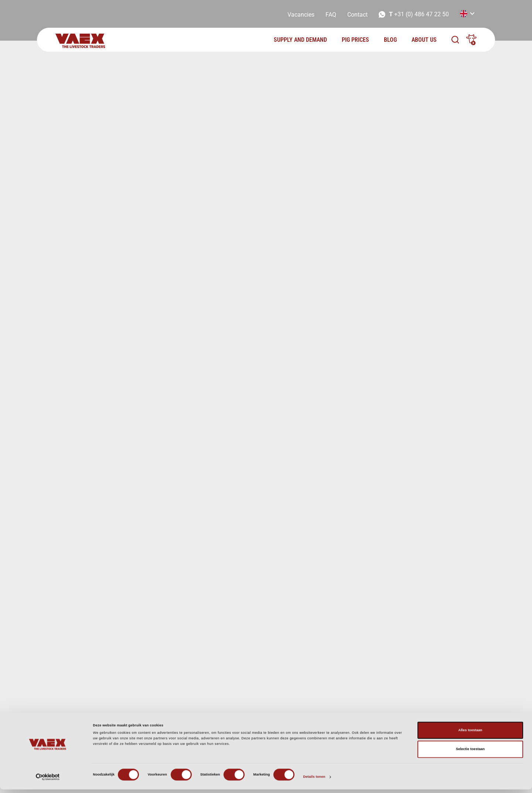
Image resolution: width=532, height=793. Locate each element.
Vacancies (301, 15)
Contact (357, 15)
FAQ (331, 15)
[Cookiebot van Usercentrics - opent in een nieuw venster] (48, 781)
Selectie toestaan (470, 753)
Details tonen (314, 781)
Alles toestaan (470, 734)
